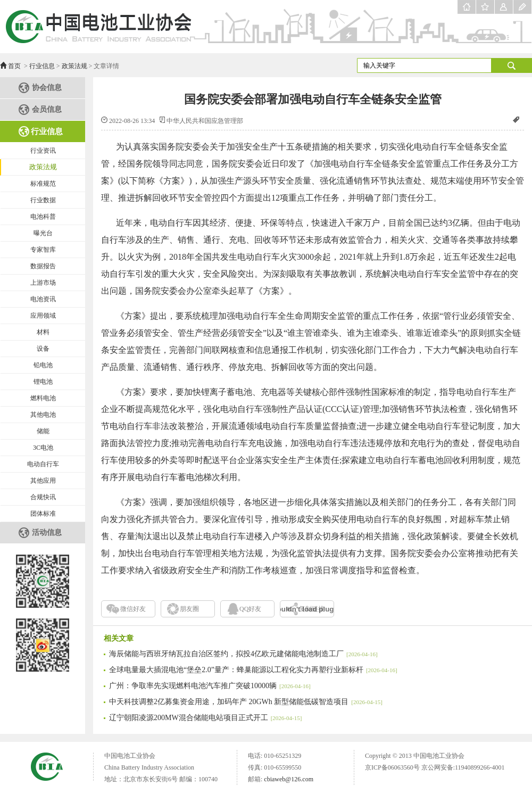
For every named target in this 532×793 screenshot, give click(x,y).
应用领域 (43, 316)
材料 (43, 332)
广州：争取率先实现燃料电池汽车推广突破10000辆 (210, 686)
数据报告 (43, 266)
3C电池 (43, 448)
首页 (14, 66)
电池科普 (43, 217)
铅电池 (43, 365)
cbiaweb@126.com (289, 779)
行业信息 (42, 66)
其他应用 (43, 481)
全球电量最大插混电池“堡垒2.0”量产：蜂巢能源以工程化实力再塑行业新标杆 (253, 670)
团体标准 (43, 514)
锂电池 (43, 382)
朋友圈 (189, 609)
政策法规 (74, 66)
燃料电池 (43, 398)
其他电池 (43, 415)
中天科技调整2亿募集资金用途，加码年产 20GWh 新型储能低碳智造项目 (246, 702)
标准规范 (43, 184)
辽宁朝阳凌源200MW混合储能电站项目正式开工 (205, 718)
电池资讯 (43, 299)
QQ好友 (250, 609)
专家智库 (43, 250)
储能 (43, 431)
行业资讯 (43, 151)
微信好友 (133, 609)
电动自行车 (43, 464)
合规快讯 (43, 497)
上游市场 (43, 283)
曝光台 (43, 233)
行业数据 (43, 200)
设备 (43, 349)
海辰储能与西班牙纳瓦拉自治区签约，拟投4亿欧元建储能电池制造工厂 (243, 654)
